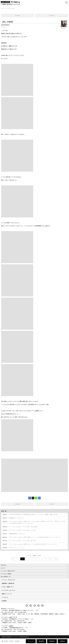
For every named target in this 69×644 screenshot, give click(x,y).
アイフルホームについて (9, 590)
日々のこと (4, 27)
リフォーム (5, 597)
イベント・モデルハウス (9, 580)
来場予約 (52, 641)
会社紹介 (4, 601)
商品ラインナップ (7, 594)
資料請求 (41, 641)
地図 (37, 610)
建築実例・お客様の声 (8, 583)
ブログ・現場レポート (8, 587)
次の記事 (51, 16)
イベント (31, 641)
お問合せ (63, 641)
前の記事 (18, 16)
